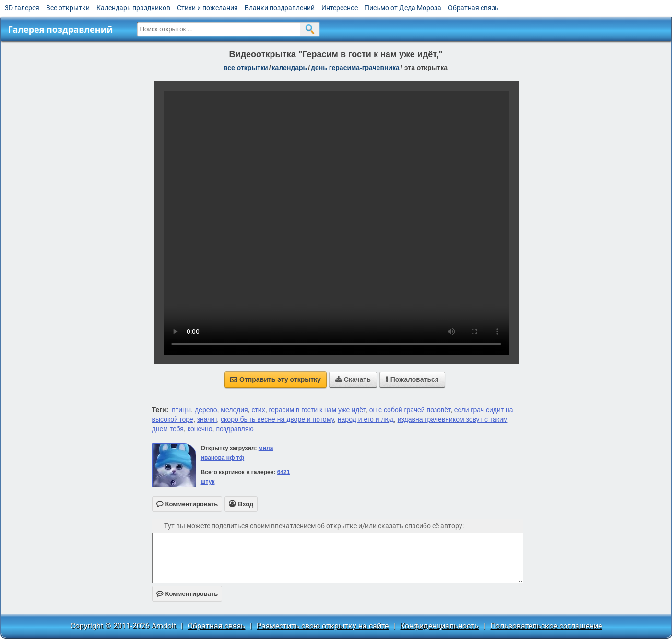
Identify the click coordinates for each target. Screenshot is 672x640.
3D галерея (22, 8)
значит (207, 419)
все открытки (246, 68)
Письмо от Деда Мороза (403, 8)
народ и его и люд (366, 419)
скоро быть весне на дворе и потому (277, 419)
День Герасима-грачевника (355, 68)
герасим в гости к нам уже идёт (317, 410)
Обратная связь (473, 8)
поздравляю (235, 429)
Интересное (340, 8)
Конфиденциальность (439, 626)
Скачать (353, 379)
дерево (206, 410)
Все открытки (68, 8)
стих (258, 410)
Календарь (290, 68)
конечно (200, 429)
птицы (181, 410)
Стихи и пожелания (207, 8)
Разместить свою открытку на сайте (323, 626)
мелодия (234, 410)
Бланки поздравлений (280, 8)
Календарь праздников (133, 8)
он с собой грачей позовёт (410, 410)
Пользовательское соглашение (546, 626)
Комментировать (187, 594)
